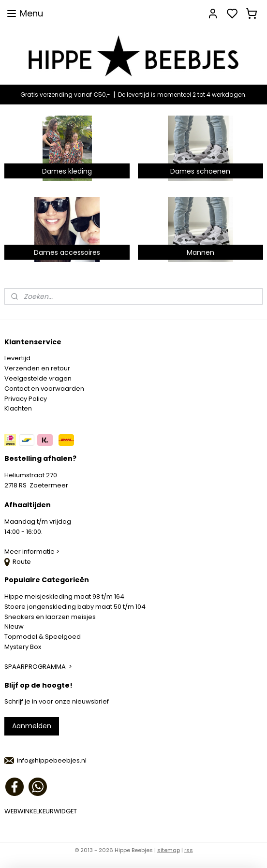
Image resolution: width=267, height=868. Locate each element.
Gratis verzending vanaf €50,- (65, 95)
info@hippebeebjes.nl (52, 760)
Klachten (18, 408)
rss (189, 850)
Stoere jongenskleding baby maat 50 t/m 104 (75, 607)
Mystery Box (23, 647)
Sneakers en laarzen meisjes (50, 617)
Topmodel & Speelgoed (43, 637)
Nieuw (14, 626)
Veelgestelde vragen (38, 378)
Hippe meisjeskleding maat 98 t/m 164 (64, 596)
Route (18, 562)
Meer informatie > (33, 552)
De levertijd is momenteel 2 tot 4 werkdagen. (182, 95)
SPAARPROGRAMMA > (38, 667)
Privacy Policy (26, 399)
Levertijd (17, 358)
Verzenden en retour (37, 368)
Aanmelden (32, 726)
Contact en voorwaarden (44, 389)
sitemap (169, 850)
